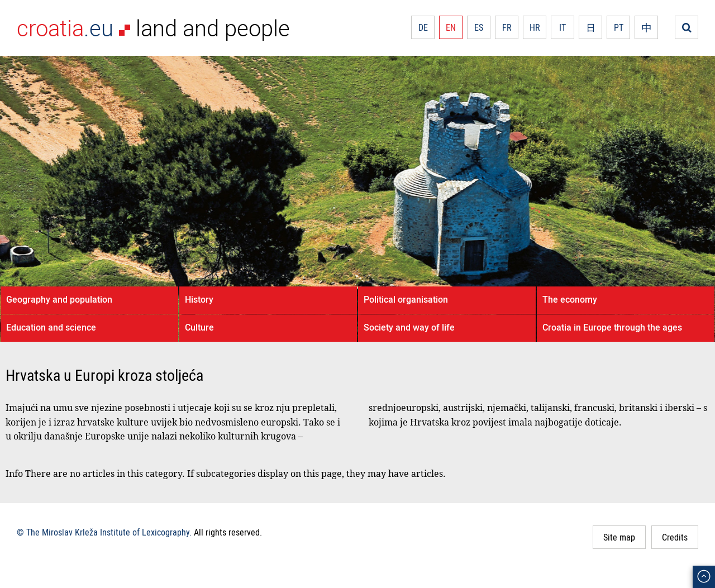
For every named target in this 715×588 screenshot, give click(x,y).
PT (619, 27)
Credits (675, 537)
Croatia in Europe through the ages (612, 327)
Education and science (51, 327)
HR (535, 27)
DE (423, 27)
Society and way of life (409, 327)
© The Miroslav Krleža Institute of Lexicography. (104, 532)
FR (507, 27)
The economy (570, 299)
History (199, 299)
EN (451, 27)
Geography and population (59, 299)
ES (479, 27)
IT (563, 27)
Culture (199, 327)
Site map (619, 537)
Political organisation (406, 299)
